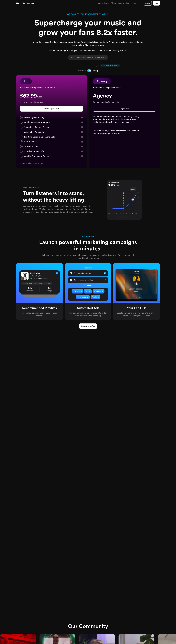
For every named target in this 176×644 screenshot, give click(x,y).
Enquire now (125, 109)
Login (156, 3)
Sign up (148, 3)
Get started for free (88, 326)
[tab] (84, 71)
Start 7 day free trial (52, 109)
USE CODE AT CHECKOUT (88, 58)
